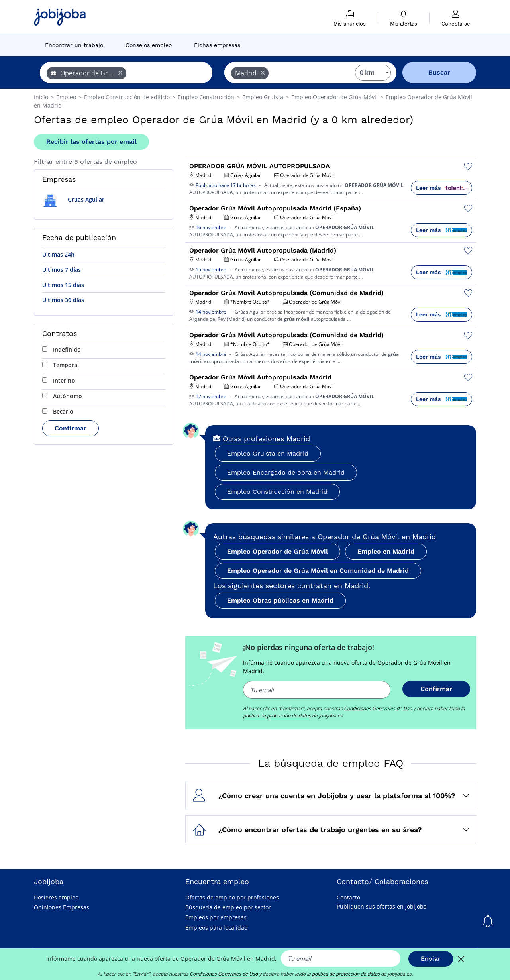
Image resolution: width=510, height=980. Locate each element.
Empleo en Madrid (386, 551)
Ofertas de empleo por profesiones (232, 897)
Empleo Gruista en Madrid (268, 453)
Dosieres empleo (56, 897)
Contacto (348, 897)
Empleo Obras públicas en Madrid (280, 600)
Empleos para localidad (217, 928)
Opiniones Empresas (62, 907)
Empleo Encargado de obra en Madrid (286, 472)
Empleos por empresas (216, 917)
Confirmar (71, 428)
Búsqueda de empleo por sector (228, 907)
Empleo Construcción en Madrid (277, 492)
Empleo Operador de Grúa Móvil (278, 551)
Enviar (431, 959)
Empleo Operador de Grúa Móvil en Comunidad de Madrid (318, 571)
